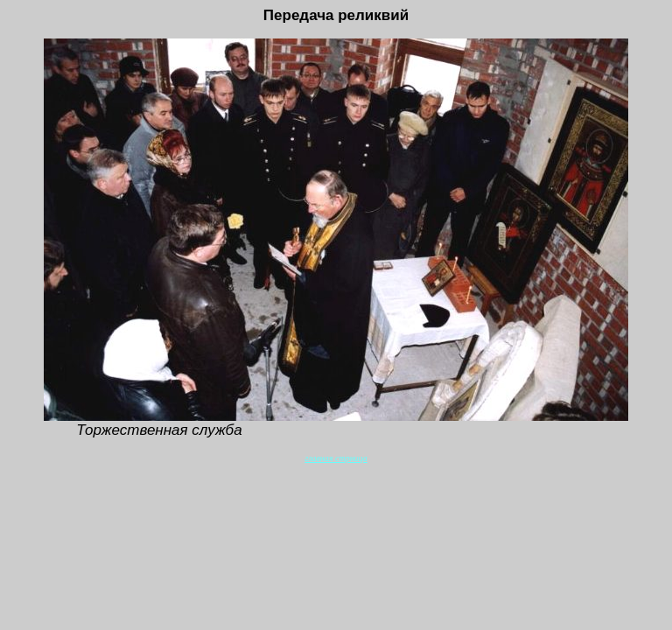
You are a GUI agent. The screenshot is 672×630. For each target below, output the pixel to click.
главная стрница (336, 458)
